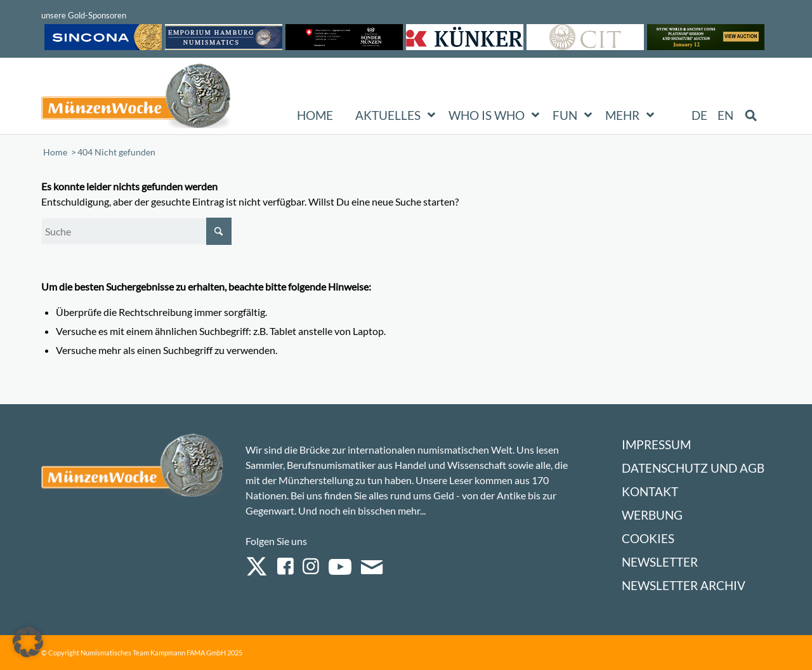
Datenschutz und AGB (693, 468)
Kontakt (650, 491)
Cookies (648, 538)
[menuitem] (700, 115)
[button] (28, 642)
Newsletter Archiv (684, 585)
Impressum (656, 444)
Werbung (652, 515)
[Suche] (136, 231)
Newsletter (660, 562)
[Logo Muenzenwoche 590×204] (136, 98)
